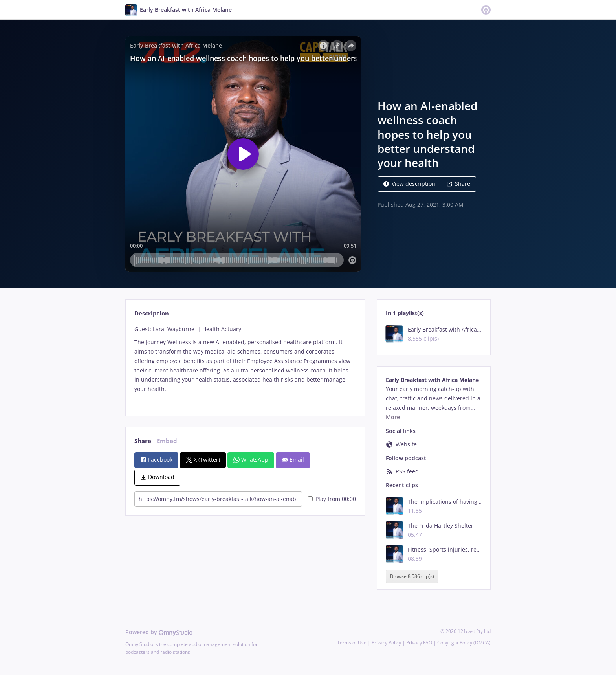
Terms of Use (352, 643)
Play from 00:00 (332, 499)
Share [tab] (143, 441)
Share (458, 184)
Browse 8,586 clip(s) (412, 576)
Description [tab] (152, 313)
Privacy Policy (386, 643)
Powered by (159, 632)
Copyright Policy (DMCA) (464, 643)
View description (409, 184)
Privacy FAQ (419, 643)
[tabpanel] (245, 364)
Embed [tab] (167, 441)
